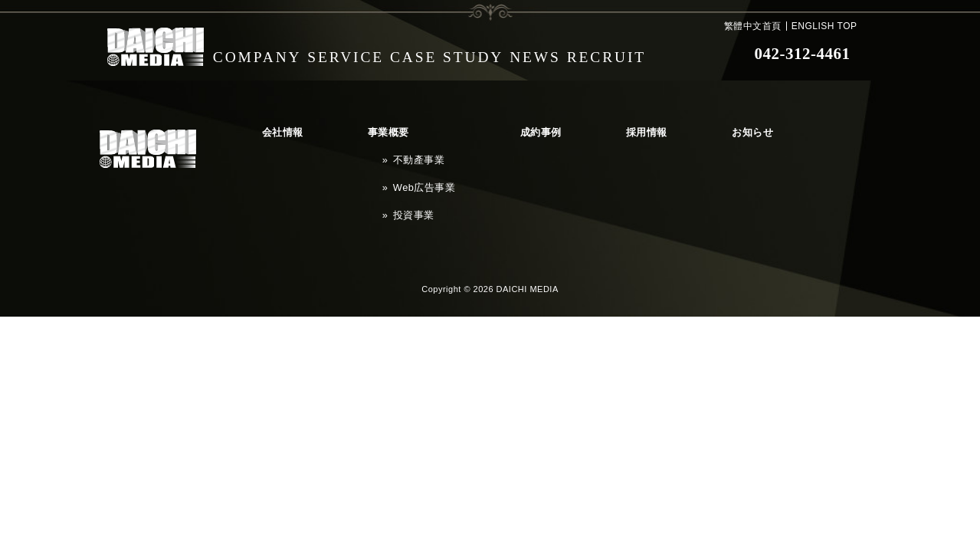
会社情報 (264, 127)
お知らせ (572, 127)
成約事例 (434, 127)
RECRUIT (644, 54)
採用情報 (503, 127)
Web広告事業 (358, 156)
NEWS (561, 54)
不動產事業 (353, 142)
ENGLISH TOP (824, 26)
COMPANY (261, 54)
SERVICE (357, 54)
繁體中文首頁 (753, 26)
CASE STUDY (465, 54)
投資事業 (349, 171)
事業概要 (333, 127)
